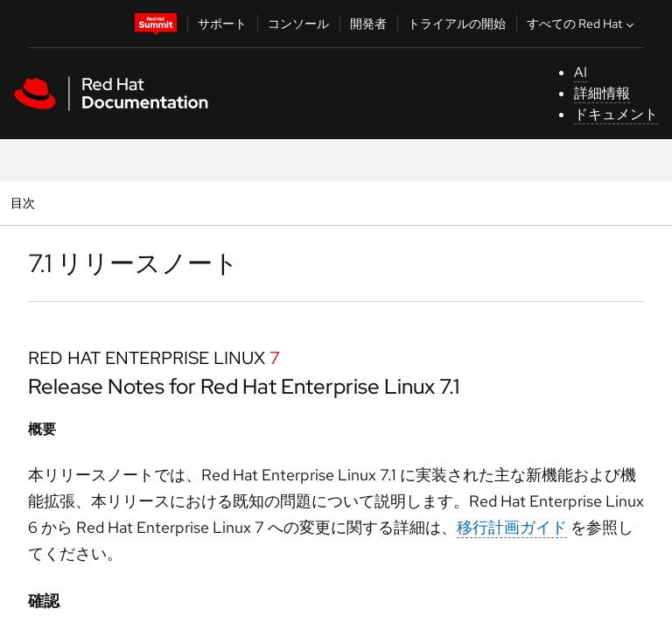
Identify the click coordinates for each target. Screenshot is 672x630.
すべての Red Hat (582, 24)
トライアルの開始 (457, 24)
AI (581, 72)
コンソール (298, 24)
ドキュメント (616, 114)
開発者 (368, 24)
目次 (25, 203)
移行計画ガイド (512, 527)
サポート (222, 24)
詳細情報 (602, 93)
